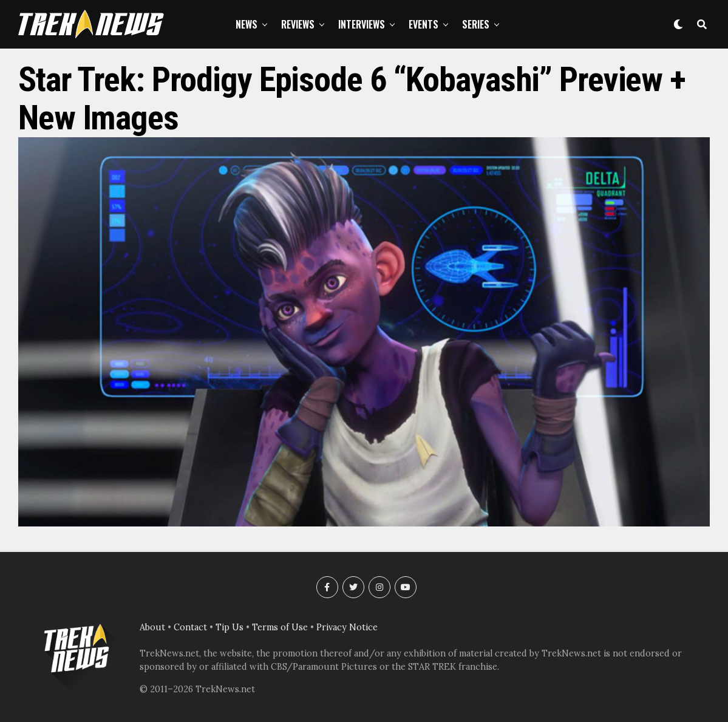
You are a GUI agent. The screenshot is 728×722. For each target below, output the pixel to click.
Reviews (298, 24)
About (152, 627)
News (247, 24)
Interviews (362, 24)
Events (424, 24)
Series (476, 24)
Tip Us (230, 627)
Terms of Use (280, 627)
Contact (190, 627)
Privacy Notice (347, 627)
